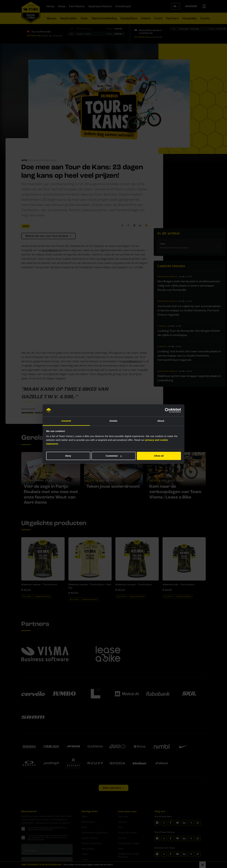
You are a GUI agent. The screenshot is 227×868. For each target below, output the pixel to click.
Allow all (159, 456)
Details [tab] (113, 421)
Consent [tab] (66, 421)
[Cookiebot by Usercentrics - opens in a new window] (167, 410)
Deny (68, 456)
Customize (114, 456)
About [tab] (161, 421)
